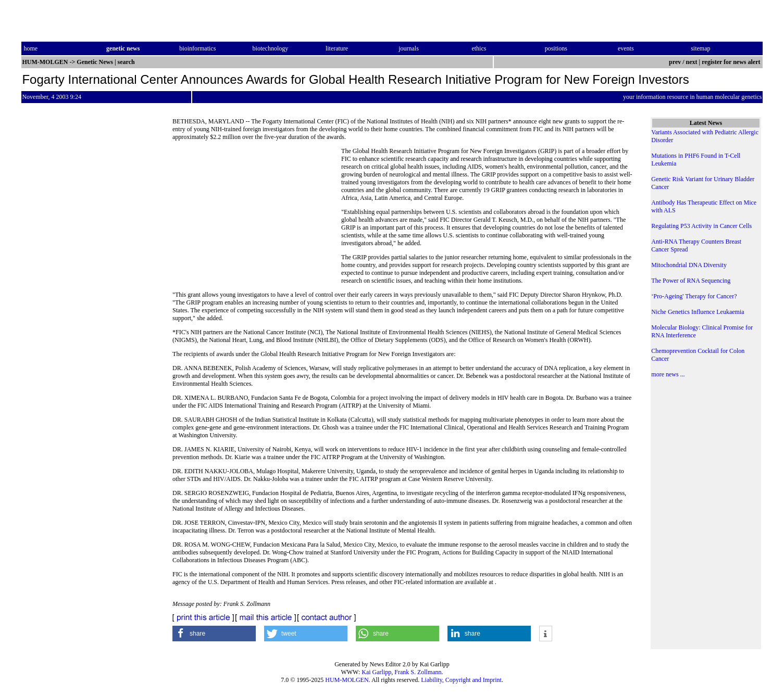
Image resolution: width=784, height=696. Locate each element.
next (692, 62)
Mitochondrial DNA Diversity (689, 265)
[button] (214, 634)
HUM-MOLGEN (347, 680)
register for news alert (732, 62)
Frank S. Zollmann (418, 672)
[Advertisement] (257, 219)
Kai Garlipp (376, 672)
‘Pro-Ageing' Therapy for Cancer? (694, 296)
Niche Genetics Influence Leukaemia (698, 312)
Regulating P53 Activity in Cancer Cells (701, 226)
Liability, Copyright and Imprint (461, 680)
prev (675, 62)
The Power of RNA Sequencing (691, 281)
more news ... (668, 374)
